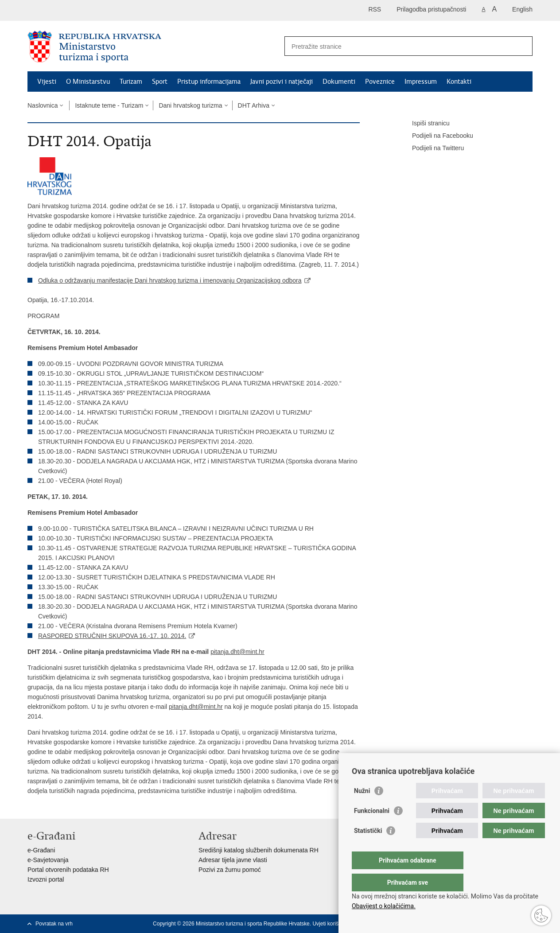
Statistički (368, 848)
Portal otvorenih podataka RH (68, 870)
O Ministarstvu (88, 82)
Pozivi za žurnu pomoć (230, 870)
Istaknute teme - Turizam (109, 105)
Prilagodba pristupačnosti (431, 9)
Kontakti (459, 82)
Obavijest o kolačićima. (384, 906)
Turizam (131, 82)
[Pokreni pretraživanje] (522, 46)
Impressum (421, 82)
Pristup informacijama (209, 82)
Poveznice (380, 82)
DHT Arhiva (254, 105)
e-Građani (41, 850)
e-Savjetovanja (48, 860)
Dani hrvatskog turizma (190, 105)
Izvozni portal (46, 879)
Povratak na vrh (54, 924)
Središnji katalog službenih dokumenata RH (259, 850)
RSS (375, 9)
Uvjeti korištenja (331, 924)
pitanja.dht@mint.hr (237, 652)
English (522, 9)
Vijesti (47, 82)
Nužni (362, 809)
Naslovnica (43, 105)
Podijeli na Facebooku (436, 136)
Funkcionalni (372, 828)
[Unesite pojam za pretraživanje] (399, 46)
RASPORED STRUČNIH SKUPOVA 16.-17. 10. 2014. (112, 636)
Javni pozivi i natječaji (282, 82)
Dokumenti (339, 82)
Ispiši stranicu (425, 124)
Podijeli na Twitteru (432, 148)
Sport (160, 82)
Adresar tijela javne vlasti (233, 860)
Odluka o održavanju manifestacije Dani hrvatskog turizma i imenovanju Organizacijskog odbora (170, 280)
